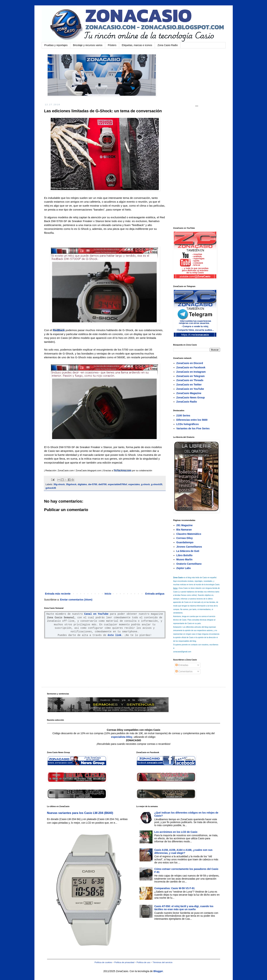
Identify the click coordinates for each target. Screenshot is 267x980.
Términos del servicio (162, 962)
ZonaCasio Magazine (189, 393)
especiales (134, 484)
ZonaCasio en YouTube (190, 389)
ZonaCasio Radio (187, 402)
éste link (114, 635)
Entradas (182, 665)
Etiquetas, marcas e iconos (137, 45)
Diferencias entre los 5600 (192, 420)
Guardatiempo (185, 542)
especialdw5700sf (117, 484)
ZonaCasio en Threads (190, 380)
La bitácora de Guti (188, 551)
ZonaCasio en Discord (190, 363)
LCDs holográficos (187, 424)
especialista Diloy (122, 737)
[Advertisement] (200, 166)
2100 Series (183, 416)
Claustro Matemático (189, 534)
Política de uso (143, 962)
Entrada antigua (155, 594)
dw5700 (103, 484)
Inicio (108, 594)
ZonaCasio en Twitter (189, 385)
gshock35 (51, 488)
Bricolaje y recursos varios (88, 45)
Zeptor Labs (184, 568)
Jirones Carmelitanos (189, 547)
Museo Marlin (184, 559)
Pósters (112, 45)
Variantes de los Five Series (193, 428)
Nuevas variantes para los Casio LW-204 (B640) (80, 813)
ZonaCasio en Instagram (191, 372)
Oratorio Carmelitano (189, 564)
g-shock (145, 484)
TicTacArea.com (122, 470)
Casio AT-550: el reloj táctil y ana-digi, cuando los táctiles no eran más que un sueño (184, 908)
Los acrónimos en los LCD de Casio (176, 832)
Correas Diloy (185, 538)
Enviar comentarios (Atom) (76, 600)
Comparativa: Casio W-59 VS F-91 (175, 888)
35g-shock (59, 484)
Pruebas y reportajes (56, 45)
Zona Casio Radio (168, 45)
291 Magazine (184, 525)
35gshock (71, 484)
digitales (82, 484)
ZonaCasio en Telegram (190, 376)
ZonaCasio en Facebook (191, 367)
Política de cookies (103, 962)
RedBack (59, 330)
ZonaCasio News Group (191, 398)
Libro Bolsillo (184, 555)
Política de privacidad (124, 962)
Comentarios (184, 671)
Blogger (158, 971)
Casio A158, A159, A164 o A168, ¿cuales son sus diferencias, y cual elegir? (183, 851)
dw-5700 (93, 484)
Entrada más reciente (58, 594)
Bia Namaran (184, 530)
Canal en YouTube (96, 614)
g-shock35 (157, 484)
